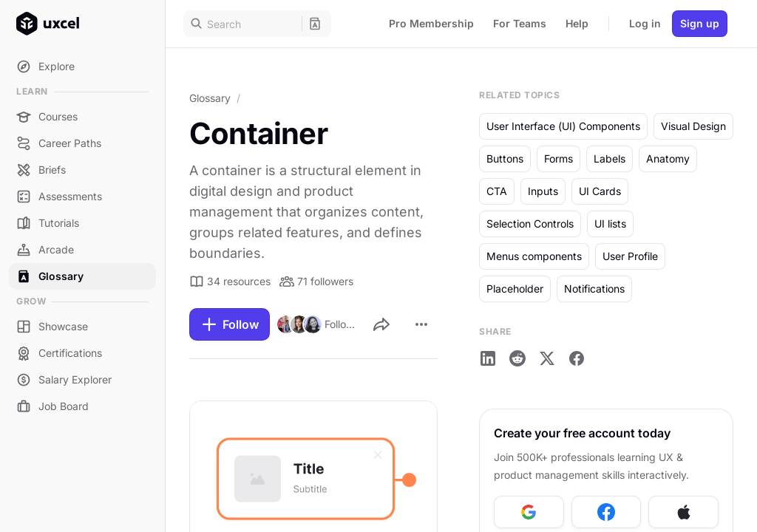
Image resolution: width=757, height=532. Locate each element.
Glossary (210, 98)
